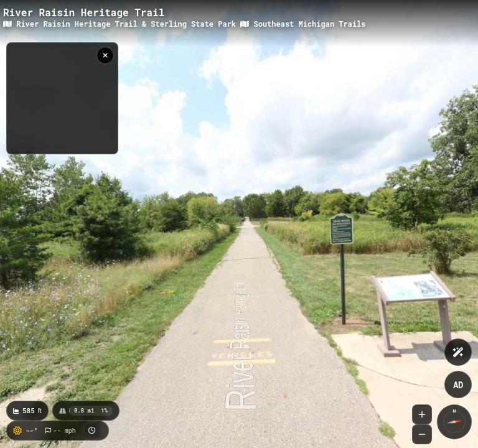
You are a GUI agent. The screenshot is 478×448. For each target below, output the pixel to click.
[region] (62, 98)
